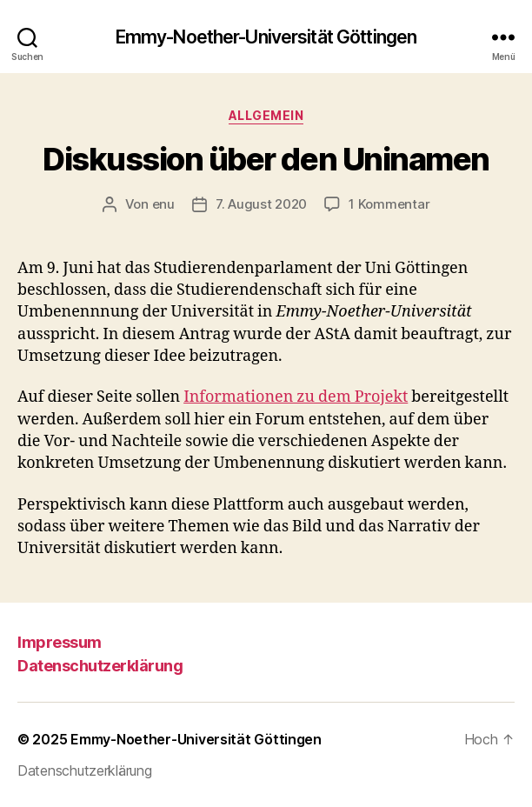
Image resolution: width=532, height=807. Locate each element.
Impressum (60, 642)
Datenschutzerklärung (100, 666)
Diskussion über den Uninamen (266, 159)
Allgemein (266, 115)
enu (163, 204)
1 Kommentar (389, 204)
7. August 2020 (261, 204)
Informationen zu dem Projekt (296, 397)
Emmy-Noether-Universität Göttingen (266, 37)
